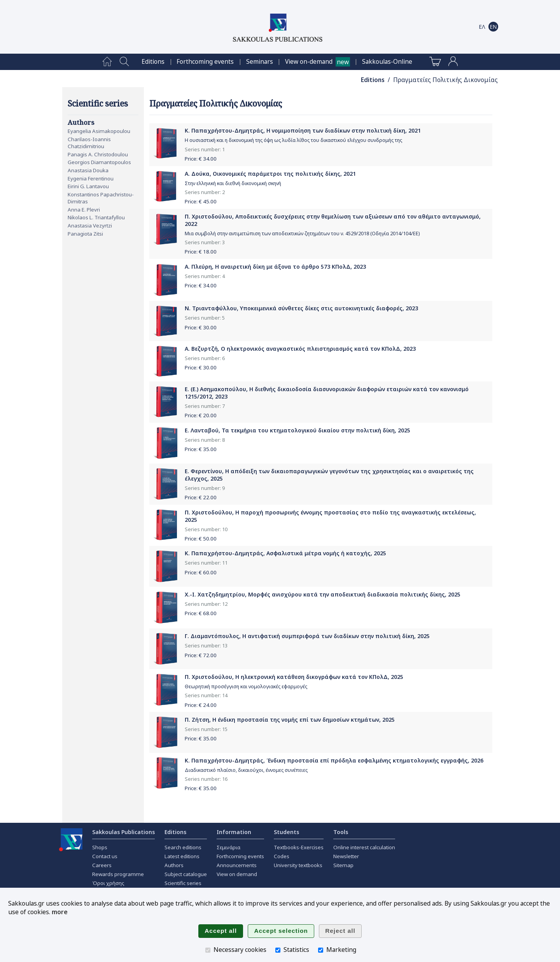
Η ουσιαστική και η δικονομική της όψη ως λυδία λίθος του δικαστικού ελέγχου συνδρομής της (293, 140)
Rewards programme (118, 874)
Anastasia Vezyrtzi (90, 226)
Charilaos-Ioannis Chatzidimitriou (89, 143)
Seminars (260, 62)
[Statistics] (278, 950)
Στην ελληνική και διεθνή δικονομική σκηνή (233, 183)
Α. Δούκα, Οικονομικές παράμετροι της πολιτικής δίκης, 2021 (270, 174)
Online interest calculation (364, 847)
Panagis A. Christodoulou (98, 154)
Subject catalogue (186, 874)
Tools (341, 832)
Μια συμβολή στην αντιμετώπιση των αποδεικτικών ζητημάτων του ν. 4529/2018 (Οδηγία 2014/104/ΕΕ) (302, 234)
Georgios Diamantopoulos (99, 162)
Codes (282, 856)
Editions (153, 62)
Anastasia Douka (88, 170)
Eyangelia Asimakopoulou (99, 131)
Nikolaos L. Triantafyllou (96, 217)
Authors (174, 865)
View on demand (237, 874)
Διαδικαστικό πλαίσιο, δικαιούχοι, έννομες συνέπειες (246, 770)
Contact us (105, 856)
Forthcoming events (205, 62)
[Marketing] (321, 950)
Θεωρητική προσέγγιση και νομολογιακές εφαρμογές (246, 687)
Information (234, 832)
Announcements (237, 865)
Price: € (201, 159)
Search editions (183, 847)
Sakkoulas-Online (387, 62)
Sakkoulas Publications (123, 832)
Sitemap (343, 865)
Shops (100, 847)
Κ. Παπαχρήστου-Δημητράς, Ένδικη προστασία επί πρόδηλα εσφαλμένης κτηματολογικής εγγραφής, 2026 (334, 760)
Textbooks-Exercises (299, 847)
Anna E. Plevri (84, 210)
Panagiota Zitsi (85, 234)
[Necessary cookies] (208, 950)
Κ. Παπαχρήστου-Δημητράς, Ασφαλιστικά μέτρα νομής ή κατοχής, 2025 (285, 553)
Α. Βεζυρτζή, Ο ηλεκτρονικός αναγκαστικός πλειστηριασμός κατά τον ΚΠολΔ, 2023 (300, 349)
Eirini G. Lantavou (88, 186)
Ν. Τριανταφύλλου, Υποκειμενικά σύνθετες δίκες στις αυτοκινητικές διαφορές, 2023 (301, 308)
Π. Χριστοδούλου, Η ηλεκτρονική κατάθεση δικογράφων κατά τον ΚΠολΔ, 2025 (294, 677)
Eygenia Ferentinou (91, 178)
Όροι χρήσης (108, 883)
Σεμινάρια (228, 847)
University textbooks (298, 865)
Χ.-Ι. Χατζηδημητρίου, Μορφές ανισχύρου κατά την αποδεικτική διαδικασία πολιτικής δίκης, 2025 (323, 594)
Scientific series (183, 883)
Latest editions (182, 856)
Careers (102, 865)
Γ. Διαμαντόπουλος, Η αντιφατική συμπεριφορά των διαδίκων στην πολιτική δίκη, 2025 (307, 636)
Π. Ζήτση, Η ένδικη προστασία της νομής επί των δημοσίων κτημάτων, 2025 (290, 720)
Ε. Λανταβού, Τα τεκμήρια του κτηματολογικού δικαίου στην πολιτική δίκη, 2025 (297, 430)
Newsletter (346, 856)
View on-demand (309, 62)
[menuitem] (107, 62)
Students (286, 832)
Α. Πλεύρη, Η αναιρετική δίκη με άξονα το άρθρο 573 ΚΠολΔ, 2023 (275, 267)
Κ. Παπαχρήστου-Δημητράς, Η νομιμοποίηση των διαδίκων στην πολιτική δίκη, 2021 (303, 130)
